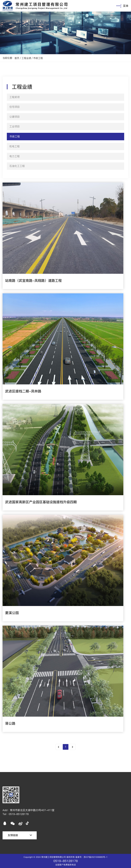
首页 (17, 58)
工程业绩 (26, 58)
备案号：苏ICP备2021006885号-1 (91, 857)
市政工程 (38, 58)
